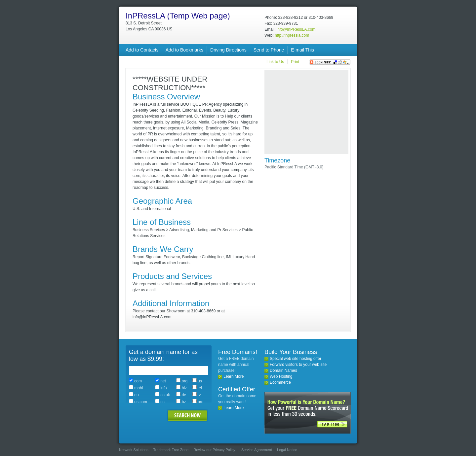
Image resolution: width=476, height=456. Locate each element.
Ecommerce (280, 382)
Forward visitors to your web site (298, 365)
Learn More (234, 376)
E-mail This (302, 50)
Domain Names (283, 370)
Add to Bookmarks (184, 50)
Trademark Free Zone (171, 450)
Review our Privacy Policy (214, 450)
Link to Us (275, 62)
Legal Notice (287, 450)
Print (295, 62)
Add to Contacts (142, 50)
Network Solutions (134, 450)
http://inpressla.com (292, 35)
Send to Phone (269, 50)
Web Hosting (281, 376)
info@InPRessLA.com (296, 29)
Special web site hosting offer (296, 359)
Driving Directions (228, 50)
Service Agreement (257, 450)
